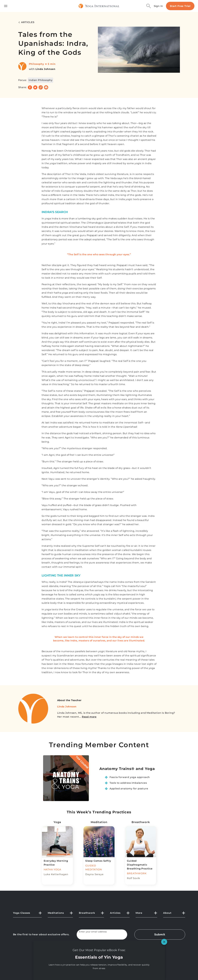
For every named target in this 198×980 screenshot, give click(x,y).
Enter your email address (93, 932)
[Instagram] (116, 954)
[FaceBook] (82, 954)
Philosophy (37, 64)
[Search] (149, 6)
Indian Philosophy (41, 80)
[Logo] (99, 6)
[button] (27, 914)
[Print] (46, 87)
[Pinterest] (108, 954)
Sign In (158, 6)
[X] (90, 954)
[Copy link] (41, 87)
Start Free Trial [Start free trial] (180, 6)
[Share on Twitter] (35, 87)
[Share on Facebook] (30, 87)
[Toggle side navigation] (6, 6)
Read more (89, 717)
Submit (160, 935)
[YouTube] (99, 954)
